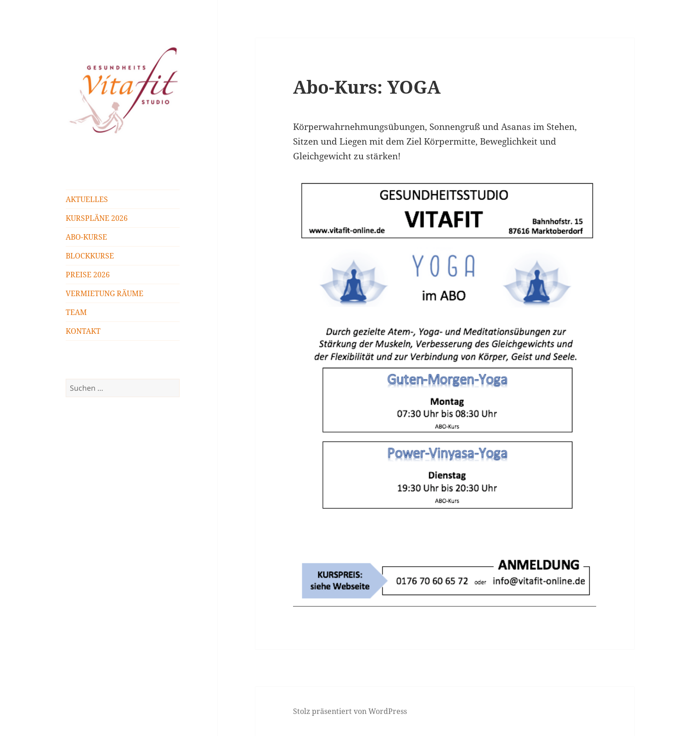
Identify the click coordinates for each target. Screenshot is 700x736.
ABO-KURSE (86, 237)
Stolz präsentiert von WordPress (350, 711)
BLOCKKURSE (90, 256)
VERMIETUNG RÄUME (104, 293)
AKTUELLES (87, 199)
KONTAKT (83, 331)
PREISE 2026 (88, 275)
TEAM (76, 312)
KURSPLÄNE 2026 (97, 218)
